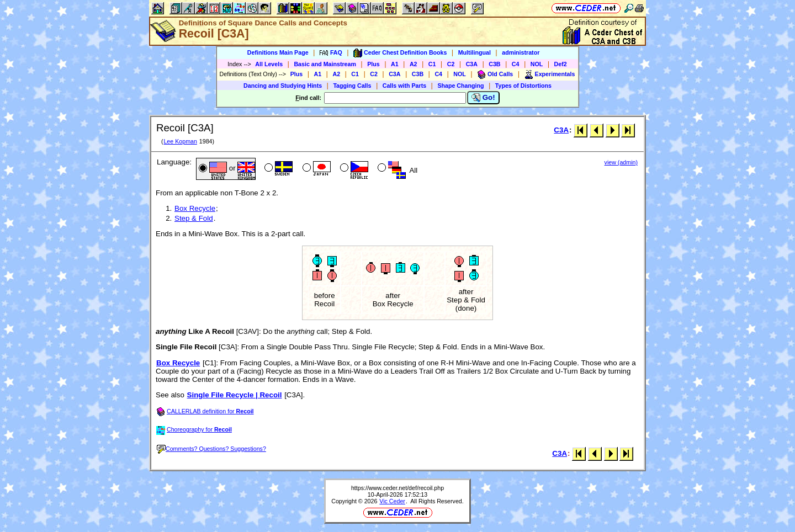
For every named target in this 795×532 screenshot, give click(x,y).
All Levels (269, 64)
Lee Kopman (180, 141)
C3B (494, 64)
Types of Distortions (523, 86)
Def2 (561, 64)
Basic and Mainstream (325, 64)
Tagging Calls (352, 86)
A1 (395, 64)
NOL (537, 64)
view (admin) (621, 162)
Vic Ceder (392, 501)
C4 (516, 64)
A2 (414, 64)
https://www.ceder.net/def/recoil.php (397, 488)
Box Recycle (195, 208)
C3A (472, 64)
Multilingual (475, 52)
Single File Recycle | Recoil (235, 395)
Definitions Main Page (278, 52)
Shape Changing (460, 86)
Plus (373, 64)
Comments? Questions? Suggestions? (211, 449)
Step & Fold (194, 218)
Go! (483, 98)
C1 (432, 64)
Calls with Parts (404, 86)
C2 (451, 64)
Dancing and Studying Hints (283, 86)
